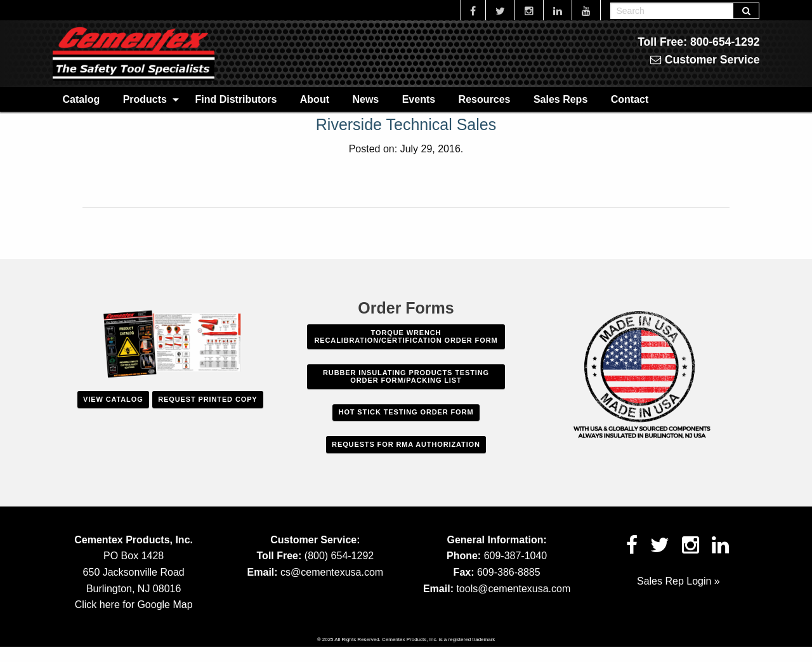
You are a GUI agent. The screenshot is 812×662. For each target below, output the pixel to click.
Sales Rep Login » (678, 581)
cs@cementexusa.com (332, 572)
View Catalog (113, 399)
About (315, 99)
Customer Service (705, 60)
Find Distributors (236, 99)
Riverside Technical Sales (406, 124)
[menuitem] (82, 99)
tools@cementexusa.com (513, 589)
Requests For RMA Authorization (406, 444)
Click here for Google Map (134, 605)
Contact (630, 99)
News (365, 99)
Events (419, 99)
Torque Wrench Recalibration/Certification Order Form (406, 336)
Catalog (82, 99)
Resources (485, 99)
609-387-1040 (516, 556)
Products (145, 99)
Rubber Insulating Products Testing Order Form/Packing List (406, 376)
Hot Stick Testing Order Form (406, 412)
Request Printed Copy (207, 399)
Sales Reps (560, 99)
